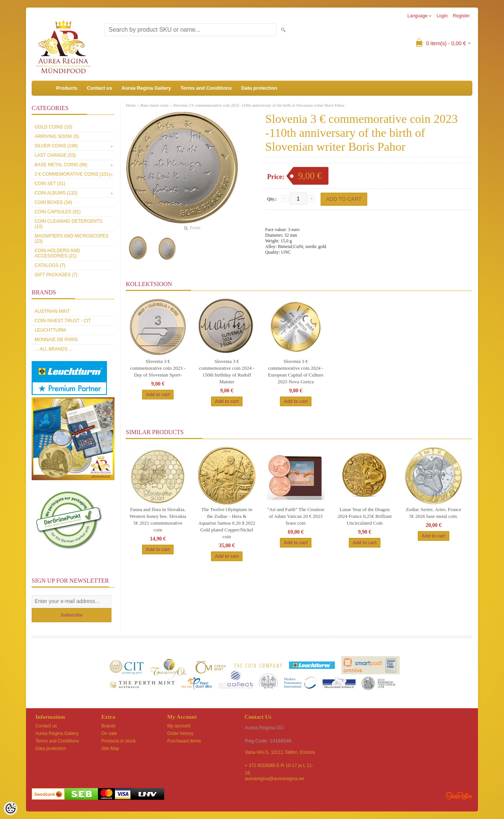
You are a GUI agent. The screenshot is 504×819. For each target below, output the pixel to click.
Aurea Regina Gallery (147, 88)
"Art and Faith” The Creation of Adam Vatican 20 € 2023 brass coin (296, 516)
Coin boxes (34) (53, 202)
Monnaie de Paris (56, 340)
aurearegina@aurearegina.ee (274, 779)
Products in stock (118, 741)
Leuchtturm (50, 330)
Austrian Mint (52, 311)
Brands (108, 726)
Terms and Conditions (206, 88)
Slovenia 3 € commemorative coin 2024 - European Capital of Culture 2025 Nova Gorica (296, 371)
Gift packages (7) (56, 275)
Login (442, 16)
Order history (180, 733)
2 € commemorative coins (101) (72, 174)
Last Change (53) (55, 155)
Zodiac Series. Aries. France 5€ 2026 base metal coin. (434, 513)
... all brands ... (53, 349)
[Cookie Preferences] (11, 808)
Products (67, 88)
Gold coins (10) (53, 127)
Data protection (259, 88)
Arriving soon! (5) (57, 136)
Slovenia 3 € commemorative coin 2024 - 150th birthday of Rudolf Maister (227, 371)
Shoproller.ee (459, 796)
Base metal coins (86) (61, 165)
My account (179, 726)
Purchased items (184, 741)
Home (131, 105)
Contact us (99, 88)
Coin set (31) (50, 184)
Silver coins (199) (56, 146)
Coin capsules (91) (58, 212)
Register (461, 16)
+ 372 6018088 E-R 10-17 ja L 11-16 (279, 766)
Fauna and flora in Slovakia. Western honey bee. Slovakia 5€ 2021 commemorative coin (158, 520)
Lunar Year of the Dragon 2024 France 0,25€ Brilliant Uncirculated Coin (365, 516)
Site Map (110, 749)
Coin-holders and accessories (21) (57, 253)
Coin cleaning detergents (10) (69, 224)
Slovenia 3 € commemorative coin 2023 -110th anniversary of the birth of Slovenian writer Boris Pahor (259, 105)
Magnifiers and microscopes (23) (72, 239)
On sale (109, 733)
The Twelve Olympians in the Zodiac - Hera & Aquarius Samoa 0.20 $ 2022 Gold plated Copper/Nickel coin (227, 523)
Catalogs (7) (50, 265)
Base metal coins (155, 105)
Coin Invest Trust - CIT (63, 321)
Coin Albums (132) (56, 193)
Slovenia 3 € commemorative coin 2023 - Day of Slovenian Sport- (158, 368)
